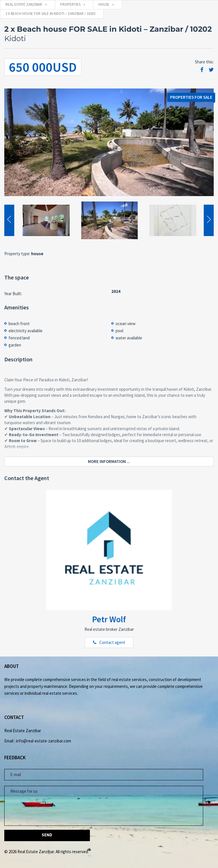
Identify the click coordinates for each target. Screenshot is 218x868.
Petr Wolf (109, 619)
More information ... (109, 461)
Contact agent (112, 642)
